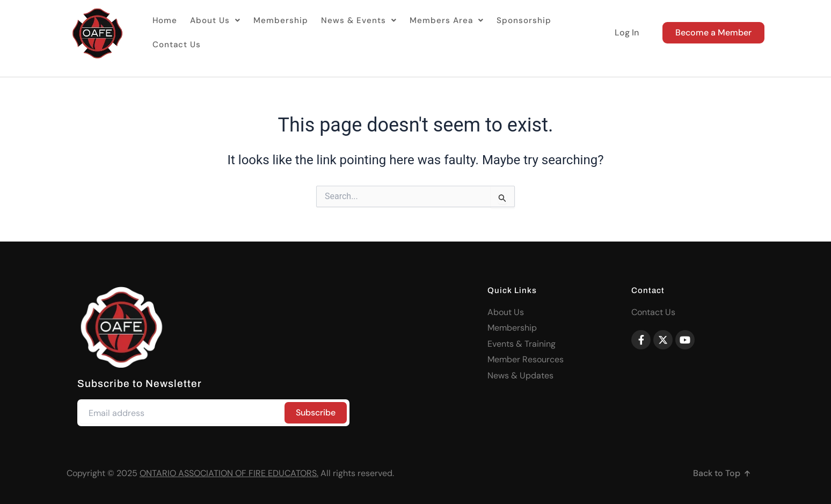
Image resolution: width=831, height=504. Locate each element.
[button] (212, 33)
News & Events (347, 33)
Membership (274, 33)
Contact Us (562, 33)
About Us (212, 33)
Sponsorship (501, 33)
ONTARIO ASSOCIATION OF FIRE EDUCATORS (228, 473)
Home (164, 33)
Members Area (429, 33)
